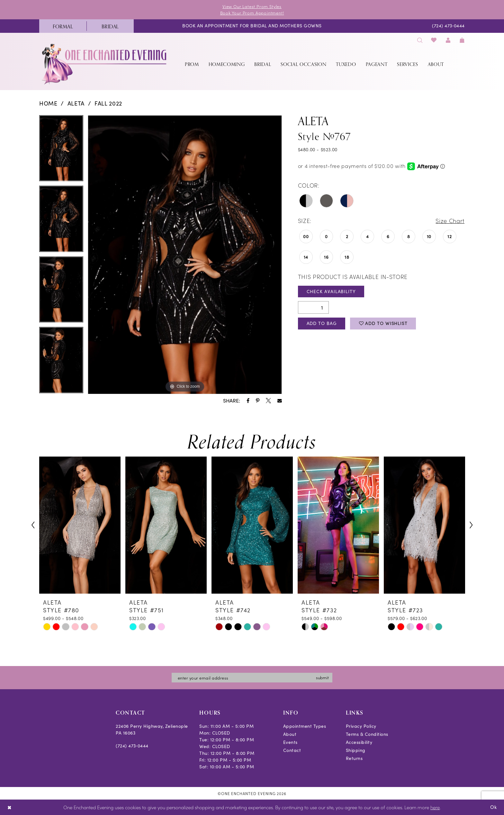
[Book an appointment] (252, 26)
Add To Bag (322, 323)
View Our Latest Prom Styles (252, 6)
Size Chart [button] (450, 221)
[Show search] (420, 40)
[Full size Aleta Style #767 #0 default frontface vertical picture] (185, 255)
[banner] (105, 64)
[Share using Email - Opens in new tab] (280, 401)
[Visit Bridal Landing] (110, 26)
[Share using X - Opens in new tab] (268, 401)
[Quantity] (313, 307)
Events (290, 742)
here (435, 807)
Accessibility (359, 742)
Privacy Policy (361, 726)
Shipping (356, 750)
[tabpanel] (61, 151)
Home (48, 103)
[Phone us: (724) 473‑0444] (449, 26)
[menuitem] (63, 26)
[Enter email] (252, 677)
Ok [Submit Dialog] (494, 807)
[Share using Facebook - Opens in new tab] (248, 401)
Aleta (76, 103)
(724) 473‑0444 (132, 745)
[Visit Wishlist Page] (434, 40)
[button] (448, 40)
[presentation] (80, 525)
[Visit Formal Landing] (63, 26)
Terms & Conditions (367, 734)
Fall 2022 (108, 103)
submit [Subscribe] (322, 677)
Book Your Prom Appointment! (252, 13)
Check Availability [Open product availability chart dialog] (331, 291)
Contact (292, 750)
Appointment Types (305, 726)
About (290, 734)
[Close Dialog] (9, 807)
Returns (354, 758)
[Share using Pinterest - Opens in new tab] (258, 401)
